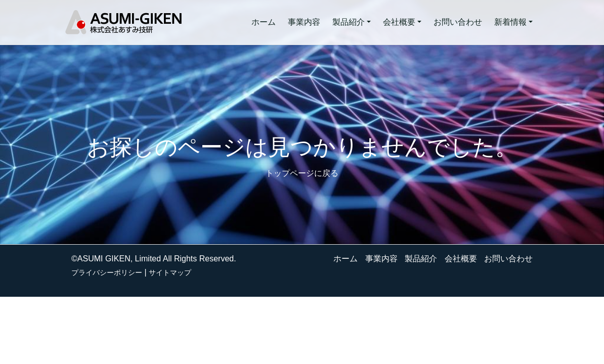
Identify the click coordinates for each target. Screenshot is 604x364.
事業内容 (304, 22)
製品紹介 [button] (349, 22)
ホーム (264, 22)
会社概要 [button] (399, 22)
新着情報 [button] (510, 22)
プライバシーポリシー (107, 272)
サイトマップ (170, 272)
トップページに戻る (302, 173)
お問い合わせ (458, 22)
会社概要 (461, 259)
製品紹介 (421, 259)
